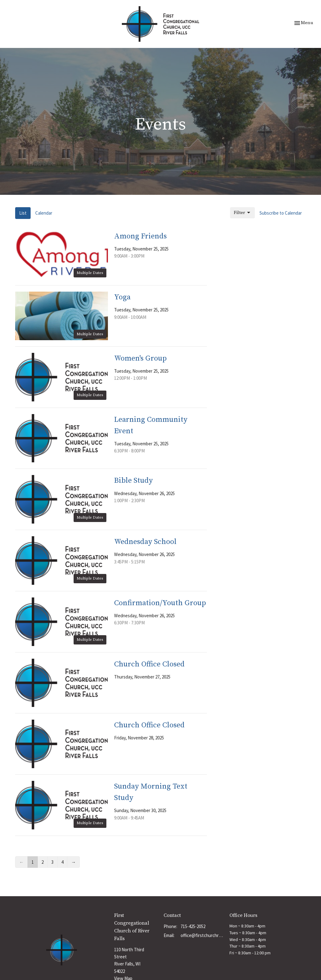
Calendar (44, 213)
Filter (242, 213)
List (23, 213)
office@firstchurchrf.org (202, 935)
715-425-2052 (193, 926)
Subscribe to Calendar (281, 213)
